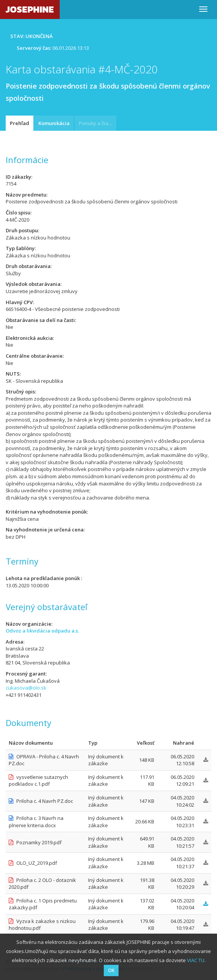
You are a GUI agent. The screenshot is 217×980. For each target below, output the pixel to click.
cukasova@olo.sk (26, 688)
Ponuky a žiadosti (97, 123)
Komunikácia (54, 123)
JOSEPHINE (30, 9)
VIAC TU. (196, 960)
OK (111, 970)
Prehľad (20, 123)
